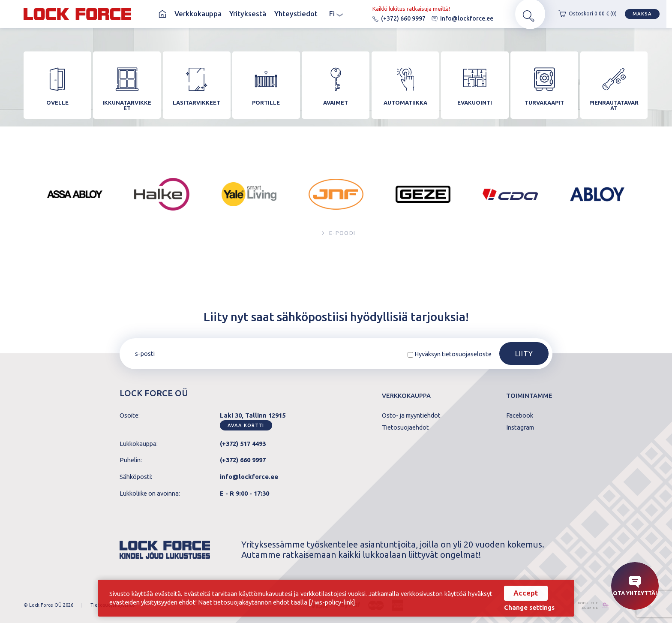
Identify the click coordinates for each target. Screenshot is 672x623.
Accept (524, 593)
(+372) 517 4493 (243, 444)
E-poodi (336, 237)
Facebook (520, 416)
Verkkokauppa (198, 14)
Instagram (520, 428)
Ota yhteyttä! (635, 586)
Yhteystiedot (296, 14)
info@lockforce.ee (457, 18)
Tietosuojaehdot (405, 428)
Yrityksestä (248, 14)
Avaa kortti (246, 425)
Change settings (528, 608)
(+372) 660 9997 (393, 18)
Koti (163, 14)
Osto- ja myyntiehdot (411, 416)
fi (336, 14)
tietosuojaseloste (467, 354)
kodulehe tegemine (584, 605)
